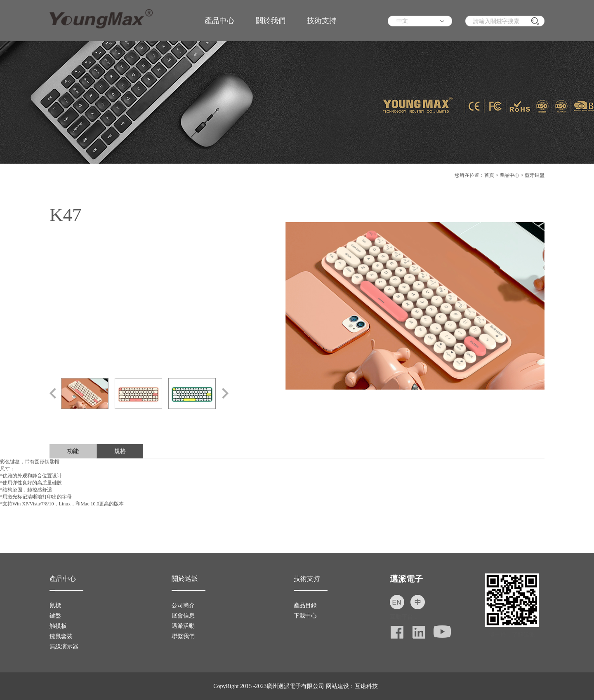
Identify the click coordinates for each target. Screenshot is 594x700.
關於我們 (271, 21)
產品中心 (219, 21)
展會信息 (183, 616)
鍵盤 (55, 616)
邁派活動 (183, 626)
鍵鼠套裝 (61, 636)
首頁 (489, 175)
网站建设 (337, 686)
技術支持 (322, 21)
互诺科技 (366, 686)
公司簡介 (183, 605)
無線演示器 (64, 647)
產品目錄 (305, 605)
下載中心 (305, 616)
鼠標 (55, 605)
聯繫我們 (183, 636)
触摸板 (58, 626)
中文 (402, 21)
